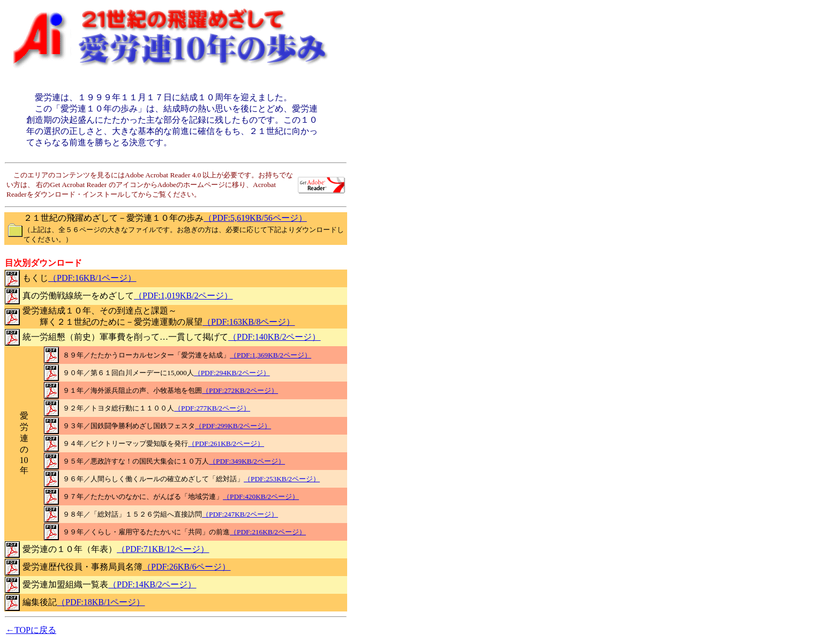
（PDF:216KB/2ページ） (268, 532)
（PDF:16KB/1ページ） (92, 278)
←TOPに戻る (31, 630)
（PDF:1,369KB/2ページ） (271, 355)
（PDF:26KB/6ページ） (186, 567)
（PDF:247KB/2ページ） (240, 514)
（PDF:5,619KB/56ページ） (255, 218)
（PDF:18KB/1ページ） (101, 602)
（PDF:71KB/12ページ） (163, 549)
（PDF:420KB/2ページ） (261, 497)
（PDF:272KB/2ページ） (240, 390)
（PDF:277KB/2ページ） (212, 408)
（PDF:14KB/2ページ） (152, 584)
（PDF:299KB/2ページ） (233, 426)
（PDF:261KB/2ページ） (226, 443)
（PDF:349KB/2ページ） (247, 461)
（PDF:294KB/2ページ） (232, 373)
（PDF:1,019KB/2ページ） (183, 296)
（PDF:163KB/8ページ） (249, 322)
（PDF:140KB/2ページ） (274, 337)
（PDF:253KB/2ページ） (282, 479)
